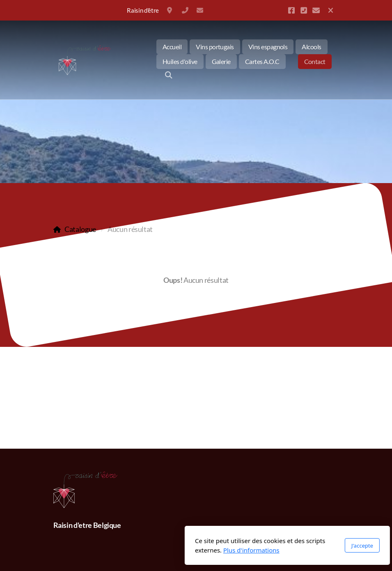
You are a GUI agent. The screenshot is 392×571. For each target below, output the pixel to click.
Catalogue (80, 229)
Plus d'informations (160, 550)
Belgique (170, 10)
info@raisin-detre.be (200, 10)
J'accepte (271, 546)
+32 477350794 (185, 10)
